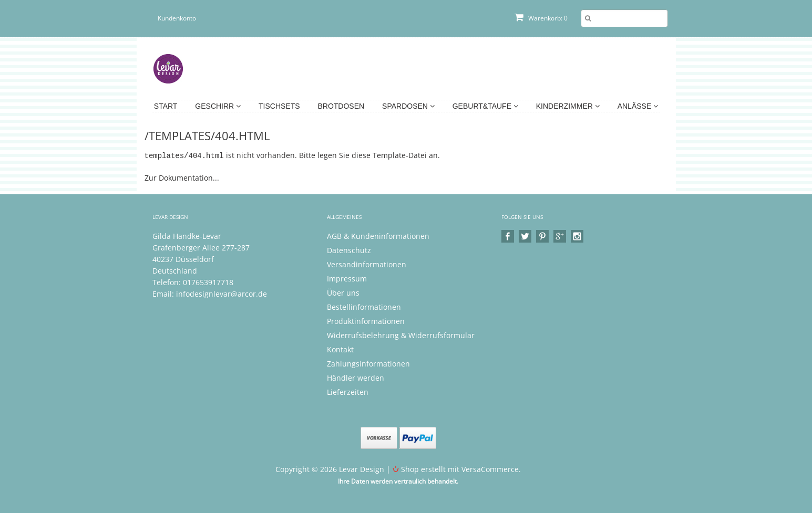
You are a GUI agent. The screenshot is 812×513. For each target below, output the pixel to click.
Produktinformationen (366, 321)
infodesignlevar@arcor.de (222, 293)
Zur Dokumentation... (182, 177)
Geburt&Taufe (485, 106)
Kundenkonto (177, 18)
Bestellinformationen (364, 306)
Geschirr (218, 106)
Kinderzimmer (568, 106)
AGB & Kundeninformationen (378, 235)
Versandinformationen (367, 264)
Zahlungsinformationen (368, 363)
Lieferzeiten (348, 391)
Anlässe (638, 106)
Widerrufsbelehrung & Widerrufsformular (401, 335)
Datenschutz (349, 250)
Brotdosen (341, 106)
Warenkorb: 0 (541, 18)
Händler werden (356, 377)
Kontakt (340, 349)
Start (166, 106)
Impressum (347, 278)
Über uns (343, 292)
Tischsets (279, 106)
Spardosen (408, 106)
